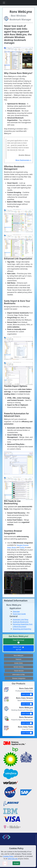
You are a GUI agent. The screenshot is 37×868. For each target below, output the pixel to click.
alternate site (13, 859)
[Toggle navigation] (4, 3)
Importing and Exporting (22, 629)
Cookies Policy (8, 856)
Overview (16, 611)
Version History (18, 667)
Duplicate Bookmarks (21, 622)
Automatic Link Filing (20, 619)
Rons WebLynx (19, 655)
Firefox (22, 547)
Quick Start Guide (19, 614)
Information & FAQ (18, 674)
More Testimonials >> (23, 160)
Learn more (27, 694)
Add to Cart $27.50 (18, 648)
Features (18, 659)
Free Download (18, 641)
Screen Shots (18, 663)
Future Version (19, 671)
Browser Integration (19, 678)
